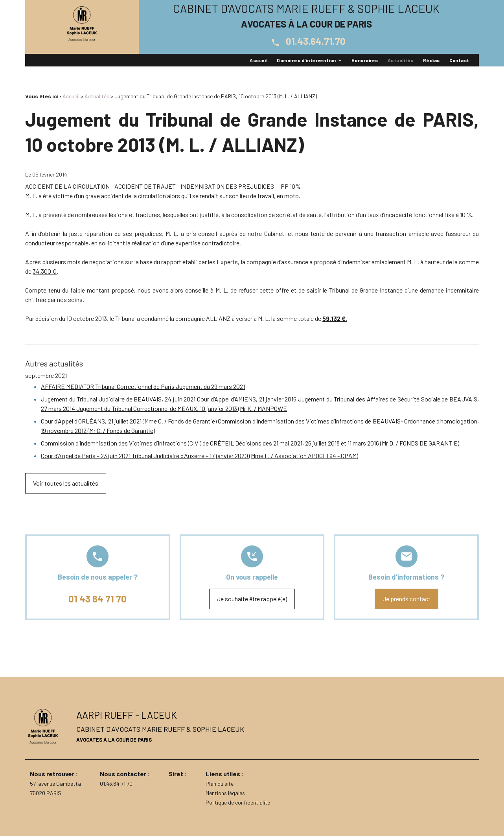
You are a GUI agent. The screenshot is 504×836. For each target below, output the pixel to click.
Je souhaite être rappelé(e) (252, 599)
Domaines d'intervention (306, 60)
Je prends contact (407, 599)
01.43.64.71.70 (306, 41)
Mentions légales (225, 793)
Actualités (401, 60)
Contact (459, 60)
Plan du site (220, 784)
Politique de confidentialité (238, 802)
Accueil (258, 60)
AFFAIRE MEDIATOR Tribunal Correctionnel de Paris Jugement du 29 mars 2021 (143, 386)
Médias (431, 60)
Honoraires (365, 60)
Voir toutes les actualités (66, 483)
